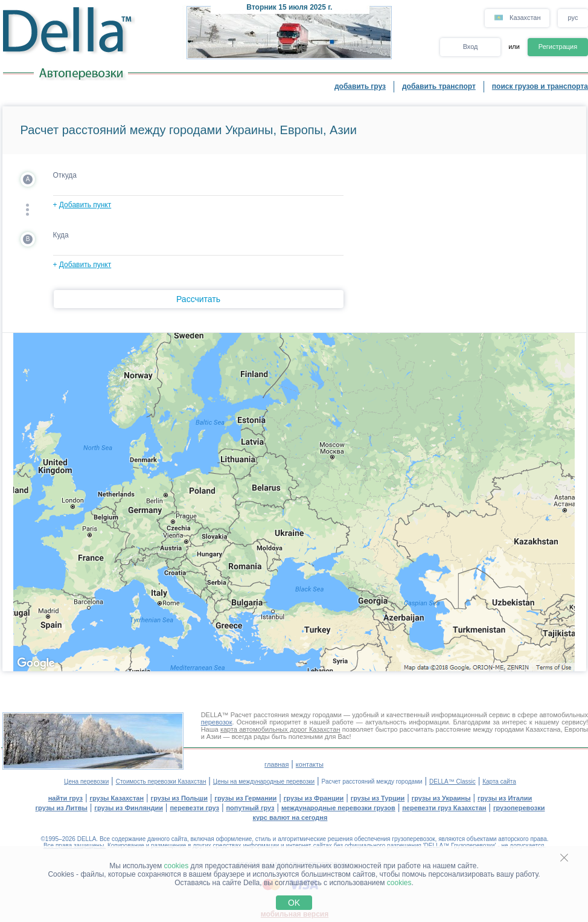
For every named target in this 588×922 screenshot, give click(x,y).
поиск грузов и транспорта (540, 86)
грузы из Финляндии (129, 808)
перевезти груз (194, 808)
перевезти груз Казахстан (444, 808)
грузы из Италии (505, 798)
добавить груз (360, 86)
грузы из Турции (378, 798)
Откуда (65, 175)
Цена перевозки (86, 782)
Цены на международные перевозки (264, 782)
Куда (61, 235)
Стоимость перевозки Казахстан (161, 782)
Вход (471, 47)
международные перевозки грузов (338, 808)
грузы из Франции (314, 798)
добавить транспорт (439, 86)
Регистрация (558, 47)
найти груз (66, 798)
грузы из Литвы (62, 808)
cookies (177, 866)
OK (294, 903)
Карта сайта (499, 782)
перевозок (217, 722)
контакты (310, 764)
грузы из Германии (245, 798)
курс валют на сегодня (290, 817)
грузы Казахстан (117, 798)
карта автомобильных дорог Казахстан (280, 729)
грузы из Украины (441, 798)
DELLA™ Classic (452, 782)
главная (276, 764)
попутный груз (250, 808)
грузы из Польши (179, 798)
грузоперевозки (519, 808)
